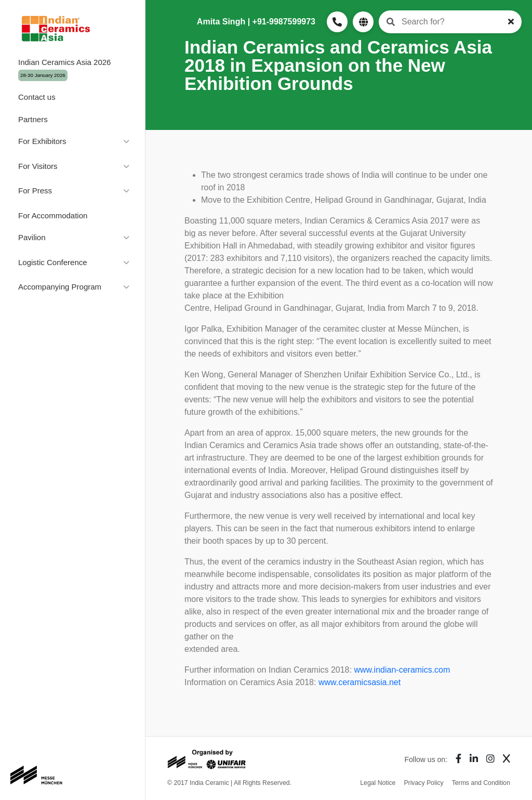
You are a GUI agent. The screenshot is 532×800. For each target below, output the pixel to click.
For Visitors (38, 166)
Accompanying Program (60, 287)
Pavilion (32, 237)
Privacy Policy (423, 783)
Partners (33, 119)
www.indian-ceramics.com (402, 670)
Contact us (37, 97)
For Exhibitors (42, 141)
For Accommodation (53, 215)
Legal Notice (378, 783)
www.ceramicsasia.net (360, 682)
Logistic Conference (53, 262)
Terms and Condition (481, 783)
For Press (35, 191)
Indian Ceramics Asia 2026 (64, 69)
